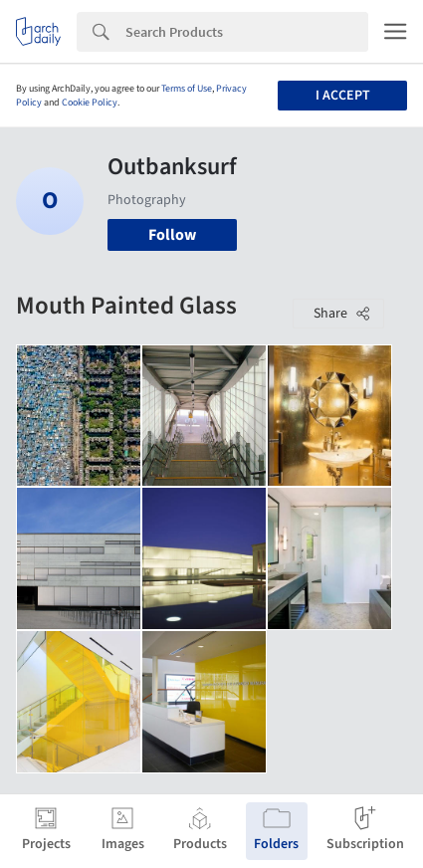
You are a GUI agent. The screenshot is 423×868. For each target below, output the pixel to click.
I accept (343, 96)
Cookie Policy (90, 103)
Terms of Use (187, 89)
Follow (172, 235)
